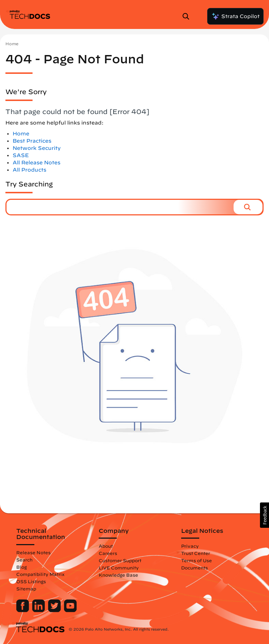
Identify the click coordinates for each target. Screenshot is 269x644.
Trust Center (196, 553)
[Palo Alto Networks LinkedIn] (39, 610)
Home (12, 44)
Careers (108, 553)
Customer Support (120, 560)
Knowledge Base (118, 575)
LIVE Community (119, 568)
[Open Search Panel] (188, 16)
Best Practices (32, 141)
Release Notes (33, 552)
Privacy (190, 546)
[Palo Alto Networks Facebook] (23, 610)
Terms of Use (197, 560)
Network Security (37, 148)
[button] (248, 207)
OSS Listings (31, 581)
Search (24, 560)
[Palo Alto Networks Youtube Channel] (70, 610)
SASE (21, 155)
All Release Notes (37, 163)
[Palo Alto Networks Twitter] (55, 610)
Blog (22, 567)
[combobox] (120, 207)
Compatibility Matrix (40, 574)
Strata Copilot (235, 16)
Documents (195, 568)
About (106, 546)
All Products (29, 170)
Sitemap (26, 589)
